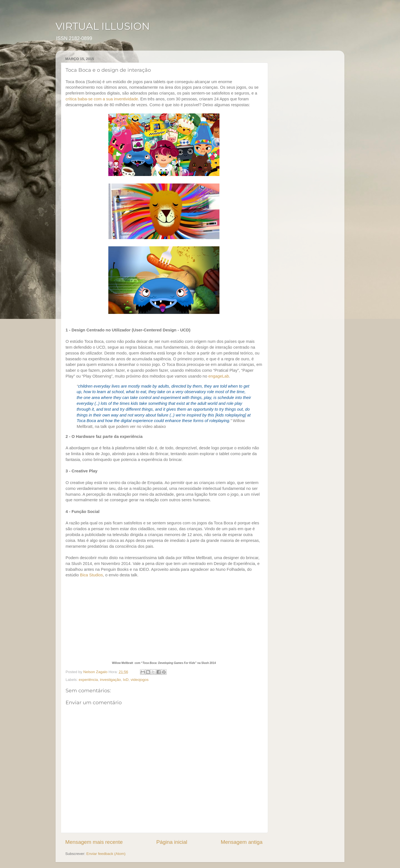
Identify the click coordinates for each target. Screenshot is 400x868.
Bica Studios (92, 575)
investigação (110, 680)
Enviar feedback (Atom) (106, 854)
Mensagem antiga (242, 842)
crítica (71, 99)
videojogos (140, 680)
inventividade (126, 99)
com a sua (103, 99)
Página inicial (172, 842)
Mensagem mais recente (94, 842)
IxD (126, 680)
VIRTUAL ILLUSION (103, 26)
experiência (88, 680)
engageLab (219, 376)
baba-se (85, 99)
